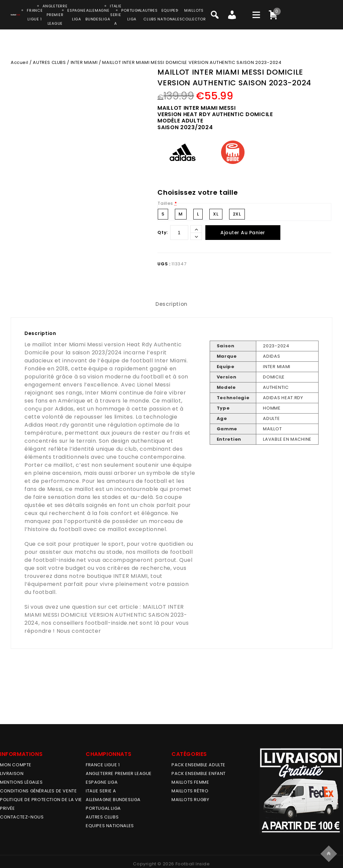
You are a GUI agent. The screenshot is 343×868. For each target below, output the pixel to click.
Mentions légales (21, 782)
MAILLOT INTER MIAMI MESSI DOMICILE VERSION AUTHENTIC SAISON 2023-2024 (106, 615)
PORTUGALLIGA (132, 15)
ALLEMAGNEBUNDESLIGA (98, 15)
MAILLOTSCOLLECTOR (194, 15)
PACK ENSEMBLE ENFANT (199, 773)
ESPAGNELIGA (76, 15)
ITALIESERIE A (116, 15)
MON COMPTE (16, 765)
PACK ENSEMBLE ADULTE (198, 765)
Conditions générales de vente (38, 791)
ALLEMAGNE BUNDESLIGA (113, 800)
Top (330, 853)
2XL (237, 214)
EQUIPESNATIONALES (170, 15)
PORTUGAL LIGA (103, 808)
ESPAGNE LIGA (102, 782)
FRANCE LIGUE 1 (103, 765)
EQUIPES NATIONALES (110, 826)
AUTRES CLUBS (49, 62)
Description (171, 304)
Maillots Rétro (190, 791)
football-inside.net (60, 560)
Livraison (12, 773)
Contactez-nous (22, 817)
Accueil (19, 62)
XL (216, 214)
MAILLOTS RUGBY (190, 800)
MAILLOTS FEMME (190, 782)
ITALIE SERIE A (101, 791)
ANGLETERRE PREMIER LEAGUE (55, 15)
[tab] (171, 304)
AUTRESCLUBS (150, 15)
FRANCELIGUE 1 (35, 15)
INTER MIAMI (84, 62)
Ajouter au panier (243, 233)
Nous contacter (79, 631)
